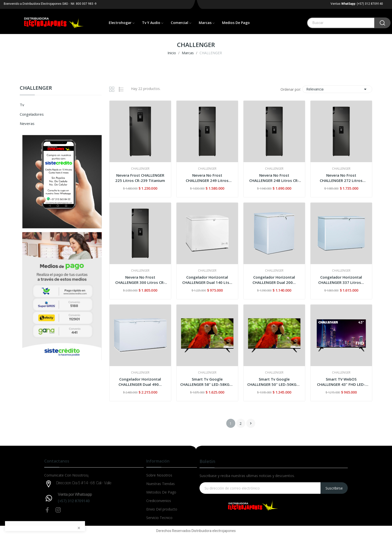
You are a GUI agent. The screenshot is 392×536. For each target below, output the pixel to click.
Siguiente (251, 423)
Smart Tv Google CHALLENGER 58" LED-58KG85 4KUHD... (207, 382)
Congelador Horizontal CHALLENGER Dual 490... (140, 382)
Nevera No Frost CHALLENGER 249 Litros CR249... (207, 178)
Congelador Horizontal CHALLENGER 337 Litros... (341, 280)
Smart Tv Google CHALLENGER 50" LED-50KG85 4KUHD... (274, 382)
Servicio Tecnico (159, 518)
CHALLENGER (36, 88)
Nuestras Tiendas (160, 484)
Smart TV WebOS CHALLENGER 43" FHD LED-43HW (341, 382)
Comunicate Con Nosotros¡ (66, 475)
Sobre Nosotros (159, 475)
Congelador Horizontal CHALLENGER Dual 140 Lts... (207, 280)
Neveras (27, 123)
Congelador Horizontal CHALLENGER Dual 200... (274, 280)
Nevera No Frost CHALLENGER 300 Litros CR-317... (140, 280)
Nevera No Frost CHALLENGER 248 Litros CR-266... (274, 178)
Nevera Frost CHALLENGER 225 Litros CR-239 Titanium (140, 178)
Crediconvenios (159, 501)
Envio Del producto (162, 509)
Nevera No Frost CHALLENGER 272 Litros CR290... (341, 178)
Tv (22, 105)
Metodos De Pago (161, 492)
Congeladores (32, 114)
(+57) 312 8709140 (74, 501)
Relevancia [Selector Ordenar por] (337, 89)
